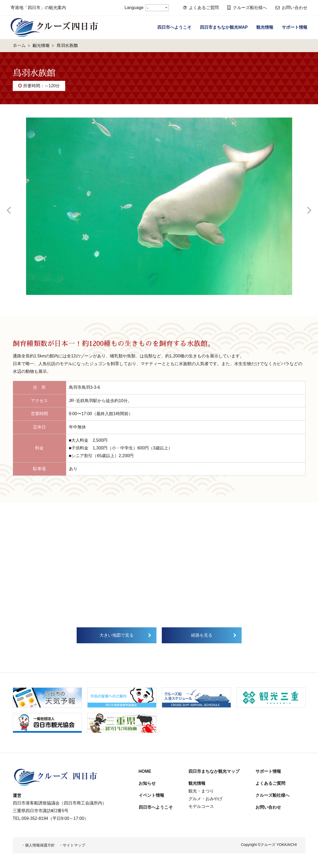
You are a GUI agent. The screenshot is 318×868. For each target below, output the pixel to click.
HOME (145, 771)
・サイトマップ (72, 845)
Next (309, 206)
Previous (9, 206)
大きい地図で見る (117, 635)
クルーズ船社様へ (247, 8)
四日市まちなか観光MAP (224, 27)
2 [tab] (155, 299)
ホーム (19, 45)
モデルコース (201, 806)
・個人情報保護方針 (38, 845)
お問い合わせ (291, 8)
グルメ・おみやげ (205, 799)
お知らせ (147, 783)
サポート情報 (295, 27)
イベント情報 (151, 795)
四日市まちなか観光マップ (214, 771)
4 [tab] (171, 299)
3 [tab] (163, 299)
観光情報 (265, 27)
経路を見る (202, 635)
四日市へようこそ (174, 27)
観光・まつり (201, 791)
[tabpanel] (159, 206)
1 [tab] (147, 299)
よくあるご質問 (201, 8)
